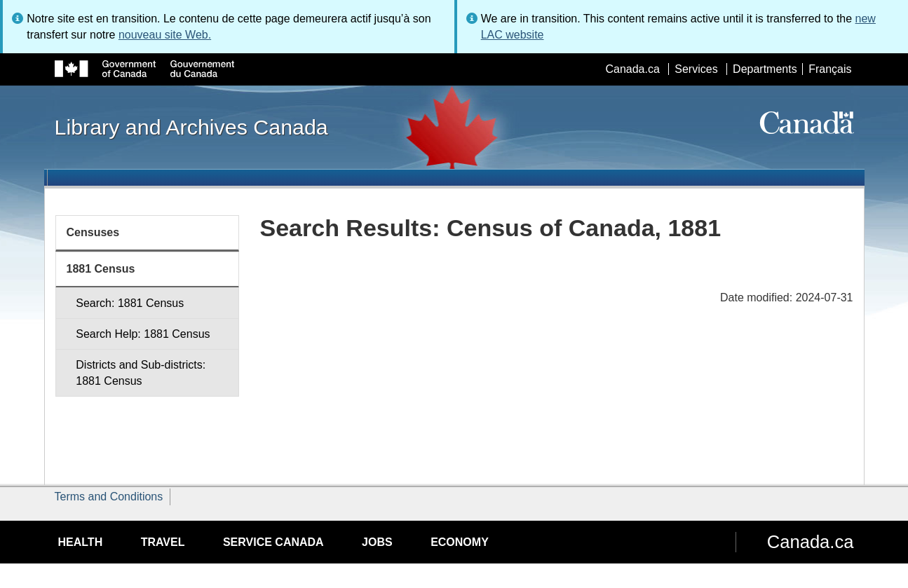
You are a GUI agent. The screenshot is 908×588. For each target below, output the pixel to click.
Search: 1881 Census (130, 303)
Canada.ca (632, 69)
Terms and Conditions (109, 497)
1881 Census (101, 269)
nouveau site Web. (165, 35)
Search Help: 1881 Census (143, 334)
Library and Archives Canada (191, 127)
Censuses (93, 232)
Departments (765, 69)
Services (696, 69)
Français (830, 69)
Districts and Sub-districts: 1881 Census (141, 373)
